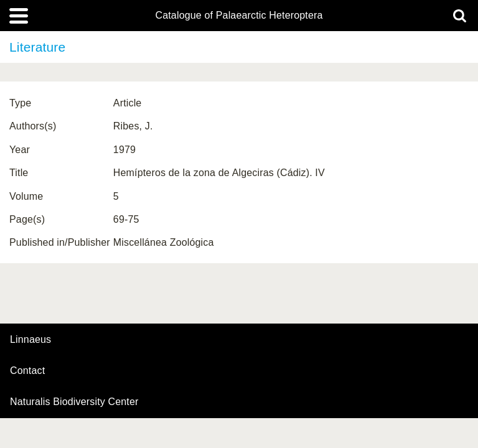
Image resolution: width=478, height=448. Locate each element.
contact (27, 371)
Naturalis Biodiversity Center (74, 402)
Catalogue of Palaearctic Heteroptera (239, 16)
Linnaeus (30, 340)
